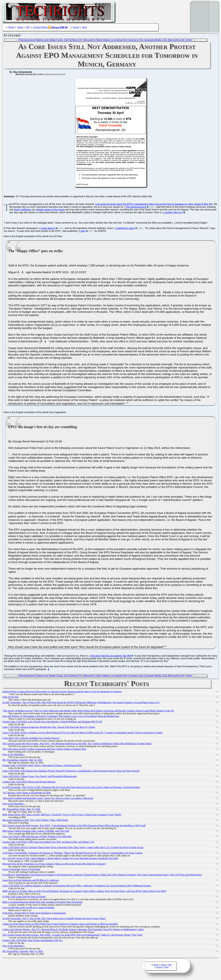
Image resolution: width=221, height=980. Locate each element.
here (83, 232)
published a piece (126, 229)
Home (11, 27)
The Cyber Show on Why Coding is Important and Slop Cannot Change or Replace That (44, 750)
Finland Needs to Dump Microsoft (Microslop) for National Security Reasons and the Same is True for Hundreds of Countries (62, 692)
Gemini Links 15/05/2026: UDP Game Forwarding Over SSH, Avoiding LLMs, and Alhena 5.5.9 (48, 843)
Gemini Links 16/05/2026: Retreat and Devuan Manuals (29, 783)
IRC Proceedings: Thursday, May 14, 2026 (23, 952)
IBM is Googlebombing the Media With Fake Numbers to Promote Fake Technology (42, 903)
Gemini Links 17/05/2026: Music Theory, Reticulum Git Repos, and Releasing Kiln (42, 766)
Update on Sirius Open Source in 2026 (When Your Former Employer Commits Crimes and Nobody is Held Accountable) (60, 925)
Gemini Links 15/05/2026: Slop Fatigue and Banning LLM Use (32, 941)
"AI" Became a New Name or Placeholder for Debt (27, 793)
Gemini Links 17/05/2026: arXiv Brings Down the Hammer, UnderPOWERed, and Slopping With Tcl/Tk (52, 722)
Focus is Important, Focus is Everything (21, 870)
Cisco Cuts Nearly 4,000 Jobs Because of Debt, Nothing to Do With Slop (37, 837)
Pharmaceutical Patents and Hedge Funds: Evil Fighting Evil (50, 41)
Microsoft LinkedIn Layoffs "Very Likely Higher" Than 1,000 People (35, 821)
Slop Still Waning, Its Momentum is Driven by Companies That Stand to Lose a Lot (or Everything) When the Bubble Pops (61, 717)
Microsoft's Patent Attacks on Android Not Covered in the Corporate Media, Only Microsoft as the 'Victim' (138, 41)
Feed (84, 27)
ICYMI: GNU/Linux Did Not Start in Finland (24, 897)
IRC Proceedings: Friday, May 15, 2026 (21, 810)
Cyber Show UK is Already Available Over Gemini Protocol (31, 739)
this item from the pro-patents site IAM (111, 657)
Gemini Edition (40, 27)
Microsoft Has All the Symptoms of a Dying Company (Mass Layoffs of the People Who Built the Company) (54, 865)
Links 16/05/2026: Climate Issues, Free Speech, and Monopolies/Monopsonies (40, 777)
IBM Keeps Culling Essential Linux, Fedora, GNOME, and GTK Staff (36, 832)
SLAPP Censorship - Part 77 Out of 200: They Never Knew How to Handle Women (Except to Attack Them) (54, 919)
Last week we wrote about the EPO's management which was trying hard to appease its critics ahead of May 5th (154, 205)
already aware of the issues (50, 210)
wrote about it (48, 229)
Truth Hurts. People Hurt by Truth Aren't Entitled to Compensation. (34, 914)
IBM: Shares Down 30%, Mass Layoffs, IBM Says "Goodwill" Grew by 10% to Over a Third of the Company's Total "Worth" (62, 815)
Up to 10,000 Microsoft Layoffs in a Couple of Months (28, 908)
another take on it (174, 213)
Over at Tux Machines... (14, 755)
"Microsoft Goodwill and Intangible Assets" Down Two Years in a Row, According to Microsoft (48, 799)
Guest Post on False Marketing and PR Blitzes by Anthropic (31, 881)
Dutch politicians (23, 210)
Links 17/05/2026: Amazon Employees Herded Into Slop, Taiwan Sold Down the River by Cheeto (49, 728)
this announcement (136, 208)
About (20, 27)
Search (76, 27)
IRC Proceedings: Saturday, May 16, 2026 (22, 761)
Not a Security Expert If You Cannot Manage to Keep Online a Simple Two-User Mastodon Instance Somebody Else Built (60, 859)
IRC (28, 27)
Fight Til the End (10, 698)
